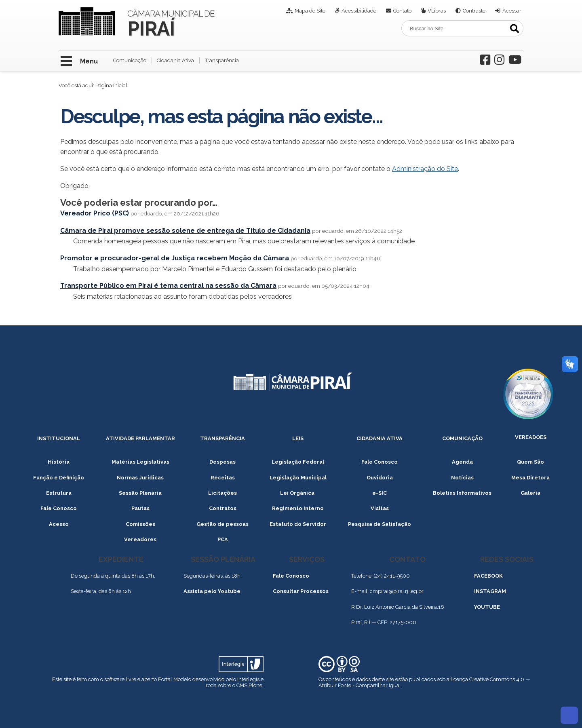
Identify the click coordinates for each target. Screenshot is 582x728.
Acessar (512, 11)
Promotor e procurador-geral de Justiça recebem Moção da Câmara (175, 258)
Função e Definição (59, 478)
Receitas (223, 478)
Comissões (140, 524)
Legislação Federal (298, 462)
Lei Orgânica (298, 493)
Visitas (380, 508)
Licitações (222, 493)
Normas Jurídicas (140, 478)
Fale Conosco (380, 462)
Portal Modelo (175, 679)
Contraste (474, 11)
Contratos (223, 508)
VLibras (437, 11)
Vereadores (140, 539)
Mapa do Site (310, 11)
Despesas (222, 462)
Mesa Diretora (530, 478)
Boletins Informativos (462, 493)
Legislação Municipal (298, 478)
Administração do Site (425, 169)
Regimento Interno (298, 508)
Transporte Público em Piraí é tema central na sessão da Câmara (168, 286)
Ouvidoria (380, 478)
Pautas (140, 508)
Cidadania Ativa (175, 60)
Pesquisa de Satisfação (380, 524)
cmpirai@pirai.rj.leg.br (397, 591)
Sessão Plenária (140, 493)
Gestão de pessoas (222, 524)
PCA (223, 539)
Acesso (59, 524)
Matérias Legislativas (140, 462)
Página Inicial (111, 85)
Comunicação (130, 60)
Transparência (222, 60)
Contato (402, 11)
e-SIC (380, 493)
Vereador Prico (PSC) (95, 213)
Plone (255, 685)
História (59, 462)
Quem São (530, 462)
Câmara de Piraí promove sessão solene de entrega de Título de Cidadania (185, 231)
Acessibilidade (359, 11)
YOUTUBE (487, 607)
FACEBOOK (488, 576)
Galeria (530, 493)
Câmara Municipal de (171, 23)
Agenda (462, 462)
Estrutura (59, 493)
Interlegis (248, 679)
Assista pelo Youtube (212, 591)
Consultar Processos (301, 591)
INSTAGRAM (490, 591)
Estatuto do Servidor (298, 524)
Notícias (462, 478)
